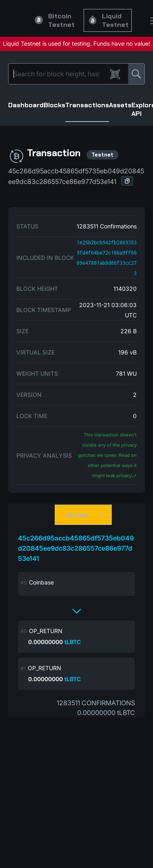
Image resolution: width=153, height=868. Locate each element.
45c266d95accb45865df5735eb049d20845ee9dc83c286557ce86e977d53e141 (76, 548)
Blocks (54, 105)
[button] (127, 181)
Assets (120, 105)
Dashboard (26, 105)
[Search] (59, 74)
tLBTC (73, 642)
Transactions (87, 105)
